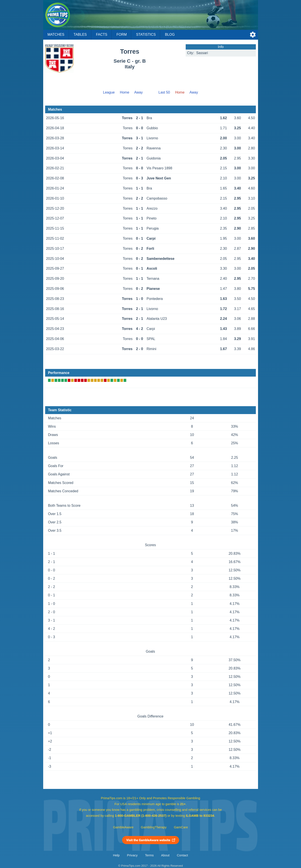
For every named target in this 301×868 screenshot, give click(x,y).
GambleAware (123, 827)
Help (116, 855)
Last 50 (164, 92)
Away (138, 92)
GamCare (181, 827)
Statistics (146, 35)
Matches (56, 35)
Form (122, 35)
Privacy (132, 855)
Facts (102, 35)
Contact (183, 855)
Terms (149, 855)
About (165, 855)
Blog (170, 35)
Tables (80, 35)
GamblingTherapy (154, 827)
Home (125, 92)
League (109, 92)
